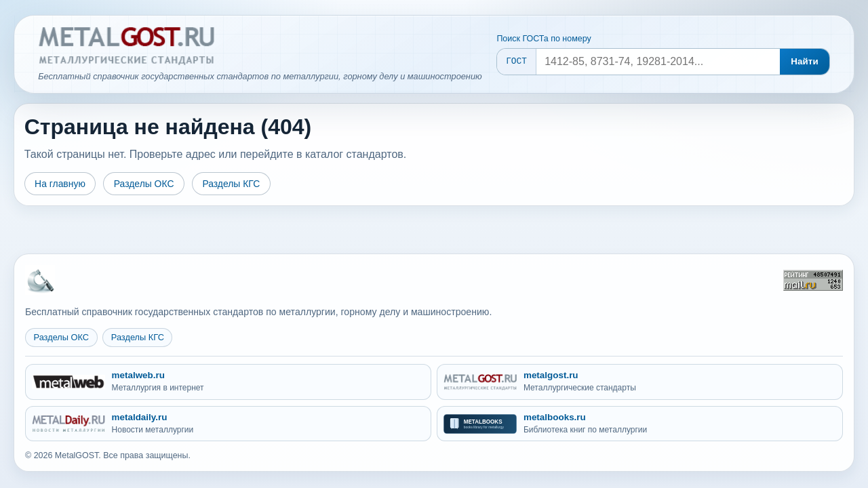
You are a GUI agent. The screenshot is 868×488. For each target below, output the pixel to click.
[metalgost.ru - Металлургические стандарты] (640, 382)
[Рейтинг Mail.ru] (813, 280)
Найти (805, 61)
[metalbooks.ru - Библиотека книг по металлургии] (640, 424)
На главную (60, 184)
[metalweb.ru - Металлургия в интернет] (228, 382)
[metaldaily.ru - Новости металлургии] (228, 424)
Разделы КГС (231, 184)
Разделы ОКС (144, 184)
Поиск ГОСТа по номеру (544, 39)
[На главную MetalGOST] (40, 280)
